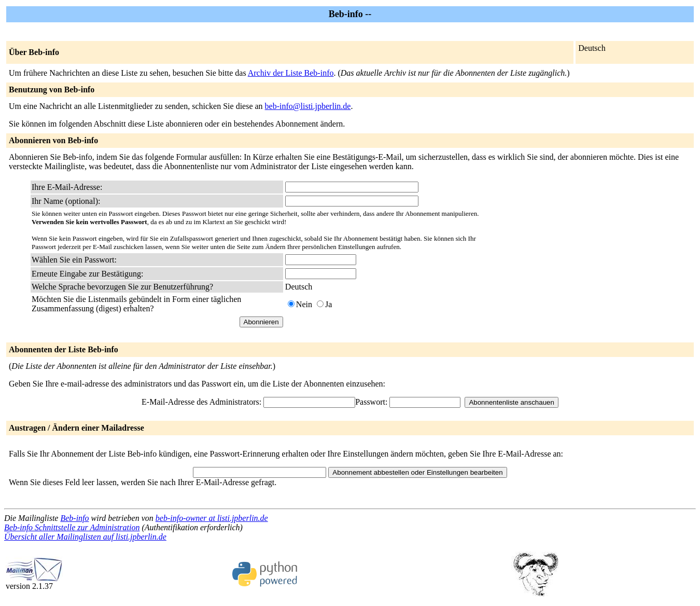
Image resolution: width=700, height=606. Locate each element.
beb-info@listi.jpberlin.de (308, 106)
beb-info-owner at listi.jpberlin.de (212, 518)
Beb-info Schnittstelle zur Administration (72, 527)
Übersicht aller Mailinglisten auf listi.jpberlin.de (85, 537)
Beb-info (74, 518)
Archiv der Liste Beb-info (291, 73)
